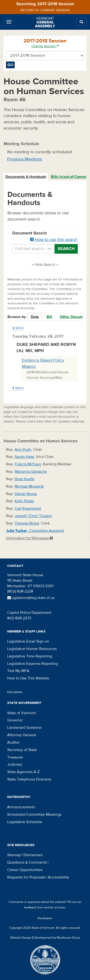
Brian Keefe (24, 479)
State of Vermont (21, 713)
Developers (45, 918)
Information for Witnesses (30, 538)
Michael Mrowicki (29, 486)
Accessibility (59, 877)
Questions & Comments (27, 862)
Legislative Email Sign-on (28, 641)
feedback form (34, 907)
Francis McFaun (28, 464)
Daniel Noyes (26, 494)
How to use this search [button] (54, 240)
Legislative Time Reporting (30, 656)
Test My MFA (18, 671)
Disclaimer (15, 692)
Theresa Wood (27, 523)
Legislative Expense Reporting (33, 664)
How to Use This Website (28, 678)
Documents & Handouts (26, 177)
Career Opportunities (25, 870)
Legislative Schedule (25, 822)
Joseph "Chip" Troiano (33, 516)
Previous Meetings (25, 159)
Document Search (45, 237)
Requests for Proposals (26, 877)
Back (18, 328)
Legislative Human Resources (32, 649)
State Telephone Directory (29, 779)
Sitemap (14, 855)
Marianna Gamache (31, 472)
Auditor (13, 742)
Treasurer (15, 757)
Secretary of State (22, 750)
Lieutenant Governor (24, 728)
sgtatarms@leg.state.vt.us (31, 598)
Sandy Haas (24, 457)
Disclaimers (33, 855)
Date (35, 317)
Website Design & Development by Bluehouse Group (45, 938)
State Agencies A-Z (23, 772)
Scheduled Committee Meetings (34, 815)
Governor (15, 720)
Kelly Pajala (24, 501)
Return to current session (45, 10)
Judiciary (15, 764)
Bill (49, 317)
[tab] (26, 177)
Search (66, 249)
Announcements (21, 807)
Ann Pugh (23, 450)
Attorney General (22, 735)
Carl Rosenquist (28, 508)
